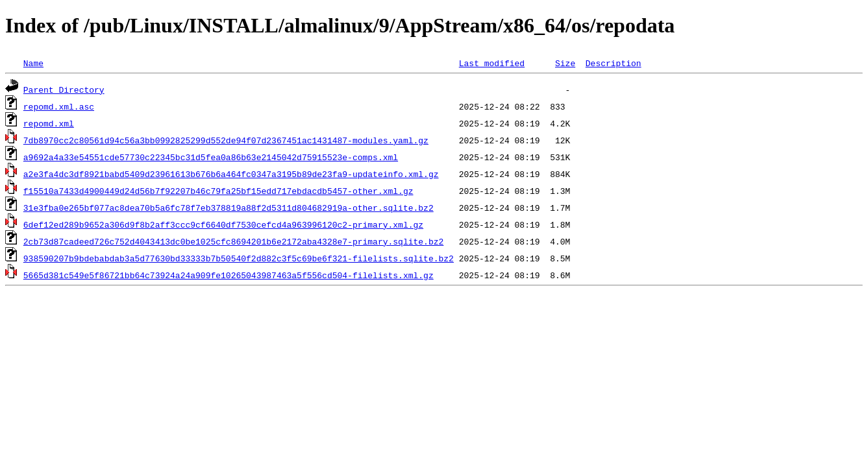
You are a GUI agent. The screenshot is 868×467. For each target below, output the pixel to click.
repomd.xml (49, 123)
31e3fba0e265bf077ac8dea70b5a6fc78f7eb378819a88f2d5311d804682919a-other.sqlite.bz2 (229, 208)
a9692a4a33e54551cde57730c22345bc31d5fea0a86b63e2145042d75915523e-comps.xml (211, 157)
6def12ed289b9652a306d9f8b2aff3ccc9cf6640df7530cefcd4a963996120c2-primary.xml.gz (223, 224)
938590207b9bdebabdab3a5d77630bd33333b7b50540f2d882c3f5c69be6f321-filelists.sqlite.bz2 (239, 258)
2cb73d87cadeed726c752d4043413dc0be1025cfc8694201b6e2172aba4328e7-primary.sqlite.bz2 (233, 241)
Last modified (492, 63)
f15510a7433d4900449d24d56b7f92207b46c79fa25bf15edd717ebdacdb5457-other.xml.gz (218, 191)
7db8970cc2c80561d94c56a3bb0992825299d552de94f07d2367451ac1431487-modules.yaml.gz (226, 140)
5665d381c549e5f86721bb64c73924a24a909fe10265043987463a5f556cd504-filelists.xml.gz (229, 275)
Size (565, 63)
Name (33, 63)
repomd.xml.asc (59, 106)
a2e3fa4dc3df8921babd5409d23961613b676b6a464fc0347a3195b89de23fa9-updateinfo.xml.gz (231, 174)
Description (614, 63)
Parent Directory (64, 90)
